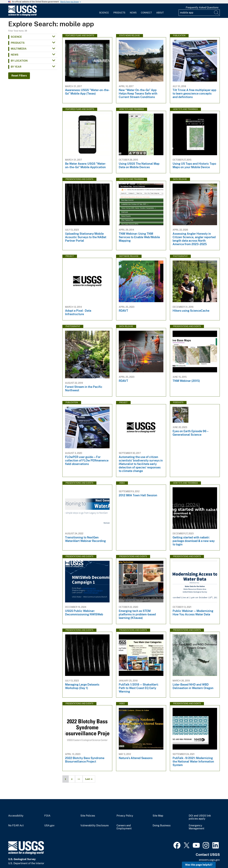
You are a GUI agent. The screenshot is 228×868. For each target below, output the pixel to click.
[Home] (22, 15)
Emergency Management (196, 827)
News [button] (15, 55)
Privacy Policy (125, 816)
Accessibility (16, 816)
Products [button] (18, 43)
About (160, 13)
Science (104, 13)
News (133, 13)
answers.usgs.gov (209, 860)
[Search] (217, 13)
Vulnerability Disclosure (95, 826)
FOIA (47, 816)
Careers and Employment (124, 827)
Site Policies (88, 816)
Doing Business (162, 826)
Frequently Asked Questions (202, 8)
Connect (146, 13)
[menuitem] (104, 11)
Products (119, 13)
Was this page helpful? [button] (199, 865)
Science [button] (16, 37)
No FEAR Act (16, 826)
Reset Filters (19, 76)
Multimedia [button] (19, 49)
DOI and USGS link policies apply (200, 817)
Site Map (158, 816)
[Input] (199, 13)
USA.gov (49, 826)
